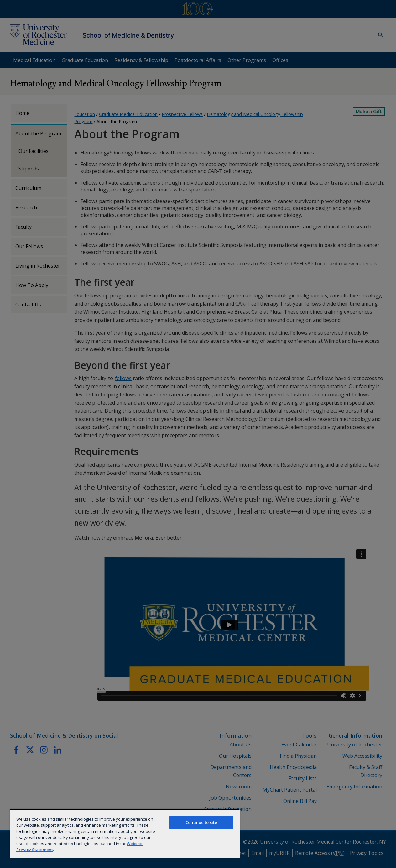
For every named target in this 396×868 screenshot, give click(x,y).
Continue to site (201, 822)
